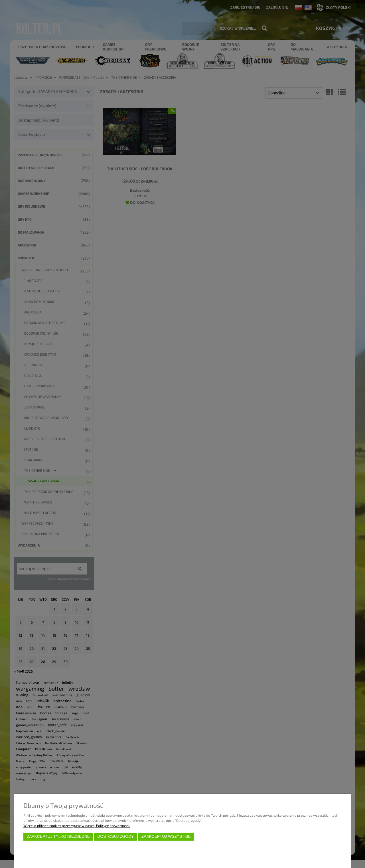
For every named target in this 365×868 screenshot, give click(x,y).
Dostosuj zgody (115, 836)
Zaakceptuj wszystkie (166, 836)
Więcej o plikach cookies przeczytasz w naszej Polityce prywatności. (77, 825)
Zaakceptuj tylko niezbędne (58, 836)
